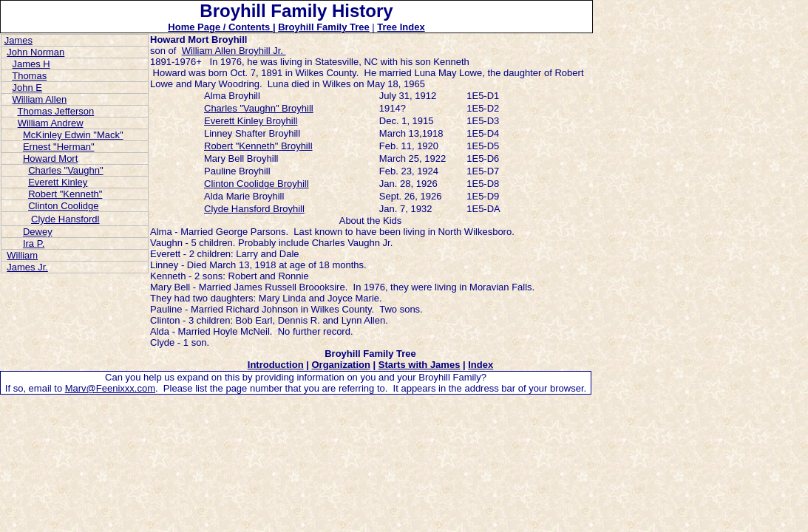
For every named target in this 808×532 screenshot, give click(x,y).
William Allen (39, 99)
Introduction (276, 365)
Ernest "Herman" (59, 147)
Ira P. (34, 243)
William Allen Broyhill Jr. (234, 51)
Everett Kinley (58, 182)
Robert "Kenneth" (65, 194)
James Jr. (27, 267)
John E (27, 88)
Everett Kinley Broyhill (251, 121)
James (18, 40)
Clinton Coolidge (63, 206)
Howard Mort (50, 158)
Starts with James (420, 365)
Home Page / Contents (220, 27)
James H (31, 64)
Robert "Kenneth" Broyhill (258, 146)
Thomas (29, 76)
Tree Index (401, 27)
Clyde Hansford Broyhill (254, 209)
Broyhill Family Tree (324, 27)
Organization (340, 365)
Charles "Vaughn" (66, 170)
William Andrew (51, 123)
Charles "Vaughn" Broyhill (259, 108)
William (22, 255)
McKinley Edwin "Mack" (73, 135)
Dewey (38, 232)
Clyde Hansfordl (65, 219)
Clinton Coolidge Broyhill (257, 184)
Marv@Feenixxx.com (110, 388)
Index (481, 365)
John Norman (35, 52)
